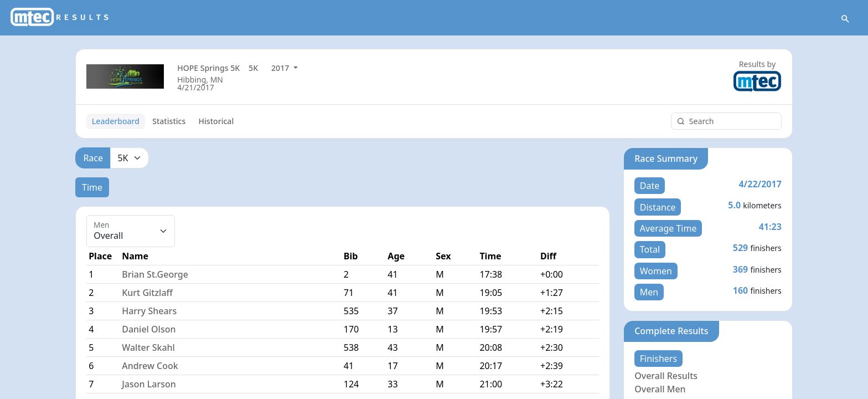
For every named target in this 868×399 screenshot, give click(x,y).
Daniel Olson (149, 329)
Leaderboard (116, 121)
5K (253, 68)
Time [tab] (92, 187)
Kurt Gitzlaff (147, 293)
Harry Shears (149, 311)
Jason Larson (149, 384)
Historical (216, 121)
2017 (281, 68)
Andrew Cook (150, 366)
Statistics (169, 121)
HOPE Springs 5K (208, 68)
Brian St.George (155, 274)
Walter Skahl (148, 347)
